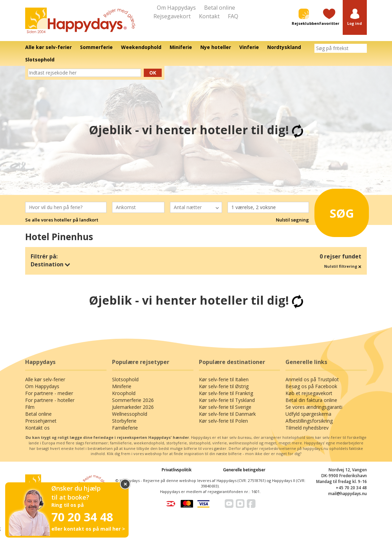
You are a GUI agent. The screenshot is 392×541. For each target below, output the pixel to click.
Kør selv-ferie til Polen (223, 421)
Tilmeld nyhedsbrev (307, 428)
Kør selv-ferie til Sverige (225, 407)
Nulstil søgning (292, 220)
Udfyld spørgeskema (308, 414)
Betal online (220, 8)
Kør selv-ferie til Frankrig (226, 393)
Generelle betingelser (244, 470)
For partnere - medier (49, 393)
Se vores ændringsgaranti (314, 407)
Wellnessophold (130, 414)
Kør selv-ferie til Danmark (227, 414)
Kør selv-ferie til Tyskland (227, 400)
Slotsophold (125, 379)
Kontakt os (37, 428)
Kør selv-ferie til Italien (224, 379)
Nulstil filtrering (343, 266)
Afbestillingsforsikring (309, 421)
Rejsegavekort (172, 16)
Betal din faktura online (311, 400)
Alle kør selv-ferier (45, 379)
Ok (153, 73)
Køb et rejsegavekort (309, 393)
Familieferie (125, 428)
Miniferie (122, 386)
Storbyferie (124, 421)
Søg (339, 210)
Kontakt (209, 16)
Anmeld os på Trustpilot (312, 379)
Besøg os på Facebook (311, 386)
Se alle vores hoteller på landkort (62, 220)
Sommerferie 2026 (133, 400)
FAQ (233, 16)
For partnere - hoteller (50, 400)
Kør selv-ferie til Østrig (224, 386)
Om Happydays (176, 8)
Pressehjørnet (41, 421)
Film (30, 407)
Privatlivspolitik (177, 470)
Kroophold (124, 393)
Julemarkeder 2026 (133, 407)
